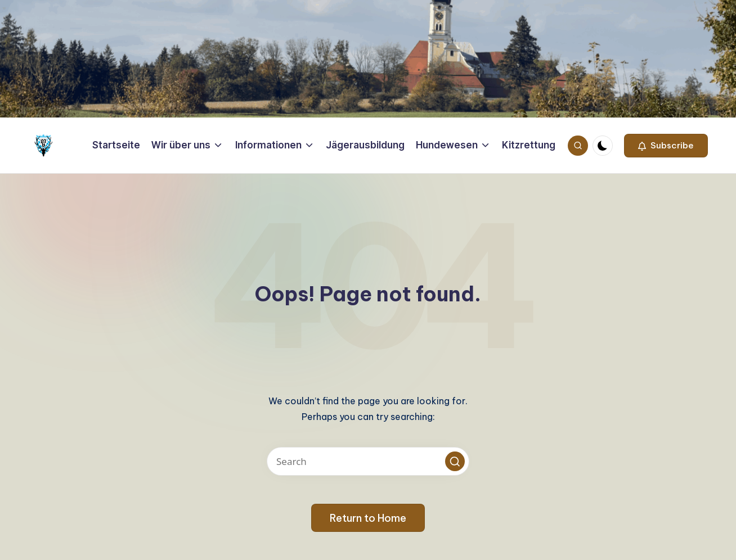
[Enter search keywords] (368, 461)
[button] (666, 146)
